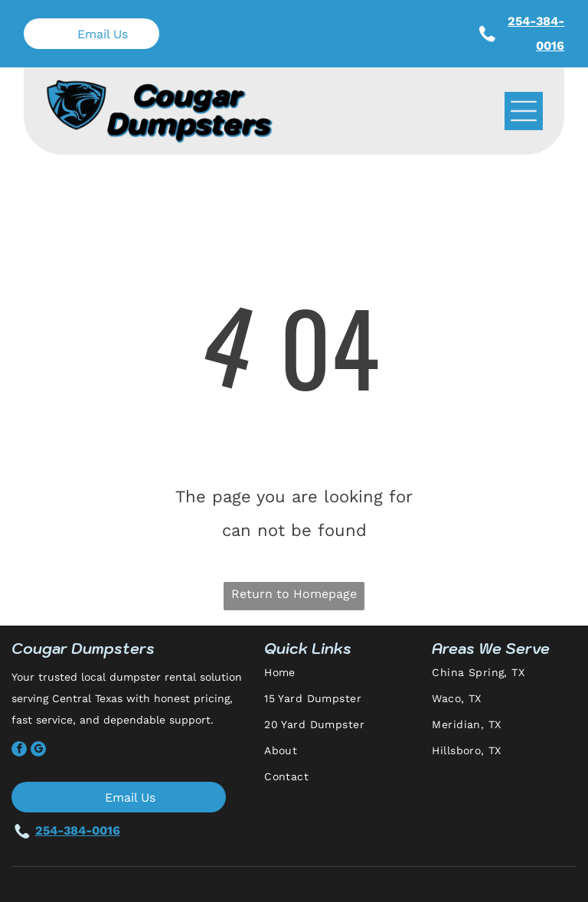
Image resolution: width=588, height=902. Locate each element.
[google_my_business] (38, 751)
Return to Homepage (294, 594)
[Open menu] (524, 111)
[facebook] (19, 751)
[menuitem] (343, 679)
